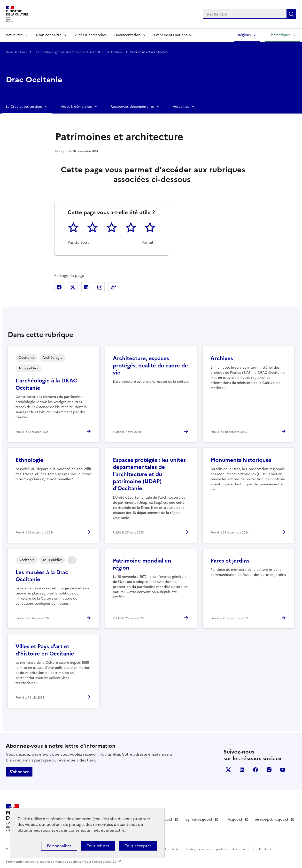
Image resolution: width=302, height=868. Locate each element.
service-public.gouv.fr (272, 819)
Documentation (127, 35)
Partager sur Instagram (100, 287)
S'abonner (19, 772)
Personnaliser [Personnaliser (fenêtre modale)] (59, 846)
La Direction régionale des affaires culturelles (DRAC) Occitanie (79, 52)
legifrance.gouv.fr (199, 819)
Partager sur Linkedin (86, 287)
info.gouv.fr (234, 819)
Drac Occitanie (17, 52)
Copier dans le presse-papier (113, 287)
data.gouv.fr (164, 819)
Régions (244, 35)
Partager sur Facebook (59, 287)
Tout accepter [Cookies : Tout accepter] (138, 846)
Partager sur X (73, 287)
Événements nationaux (173, 35)
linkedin (242, 770)
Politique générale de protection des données (218, 849)
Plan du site (265, 849)
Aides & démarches (91, 35)
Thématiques (280, 35)
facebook (256, 770)
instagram (269, 770)
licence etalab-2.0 (104, 862)
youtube (283, 770)
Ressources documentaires (132, 107)
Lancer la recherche (291, 14)
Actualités (14, 35)
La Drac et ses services (24, 107)
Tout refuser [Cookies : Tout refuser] (98, 846)
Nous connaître (49, 35)
